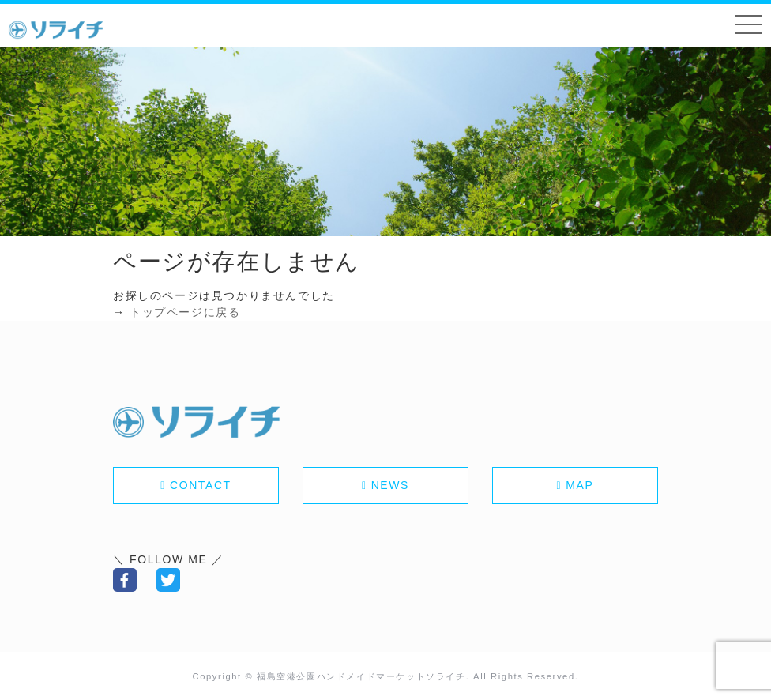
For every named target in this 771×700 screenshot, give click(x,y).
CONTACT (201, 485)
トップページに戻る (185, 312)
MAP (579, 485)
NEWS (390, 485)
